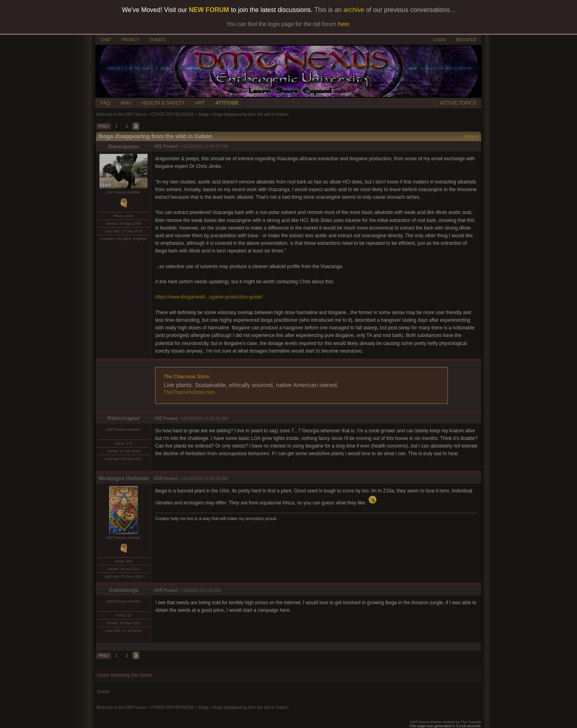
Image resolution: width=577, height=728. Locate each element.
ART (200, 103)
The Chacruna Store (186, 377)
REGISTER (466, 40)
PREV (104, 126)
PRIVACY (130, 40)
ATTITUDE (227, 103)
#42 (158, 418)
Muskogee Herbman (124, 478)
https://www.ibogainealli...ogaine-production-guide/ (209, 297)
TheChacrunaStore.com (189, 392)
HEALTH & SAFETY (163, 103)
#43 (158, 478)
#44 (158, 590)
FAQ (105, 103)
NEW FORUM (209, 10)
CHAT (106, 40)
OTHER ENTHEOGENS (172, 114)
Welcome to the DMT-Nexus (121, 114)
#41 (158, 146)
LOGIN (439, 40)
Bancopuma (123, 146)
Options (471, 136)
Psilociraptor (124, 418)
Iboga (203, 114)
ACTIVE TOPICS (458, 103)
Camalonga (124, 590)
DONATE (158, 40)
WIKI (126, 103)
